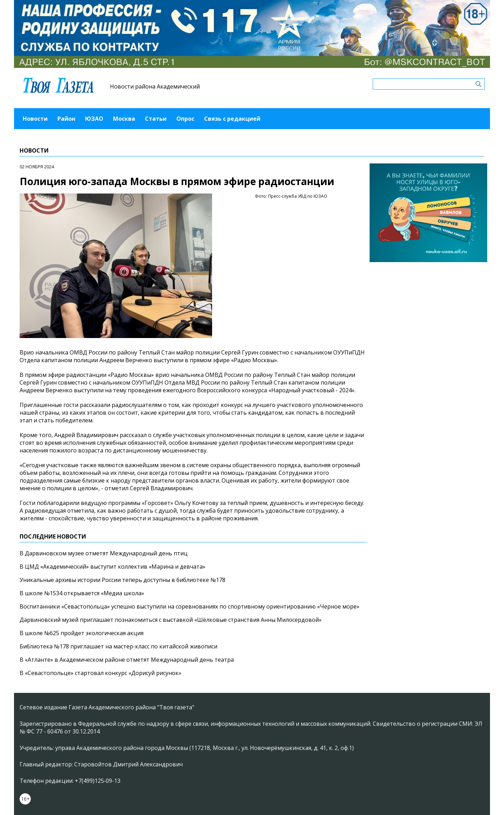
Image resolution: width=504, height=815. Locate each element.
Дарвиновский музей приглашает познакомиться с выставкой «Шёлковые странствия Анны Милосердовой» (171, 620)
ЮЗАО (94, 119)
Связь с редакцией (232, 119)
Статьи (156, 119)
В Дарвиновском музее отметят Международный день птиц (104, 553)
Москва (124, 119)
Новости (35, 119)
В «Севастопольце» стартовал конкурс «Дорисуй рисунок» (100, 673)
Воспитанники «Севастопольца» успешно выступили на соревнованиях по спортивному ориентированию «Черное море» (190, 606)
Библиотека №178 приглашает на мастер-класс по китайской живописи (118, 646)
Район (66, 119)
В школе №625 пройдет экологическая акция (82, 633)
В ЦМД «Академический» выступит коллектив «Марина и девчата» (113, 567)
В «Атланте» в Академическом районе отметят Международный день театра (127, 660)
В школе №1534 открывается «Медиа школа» (82, 593)
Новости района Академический (155, 86)
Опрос (185, 119)
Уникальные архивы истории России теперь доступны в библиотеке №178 (122, 580)
